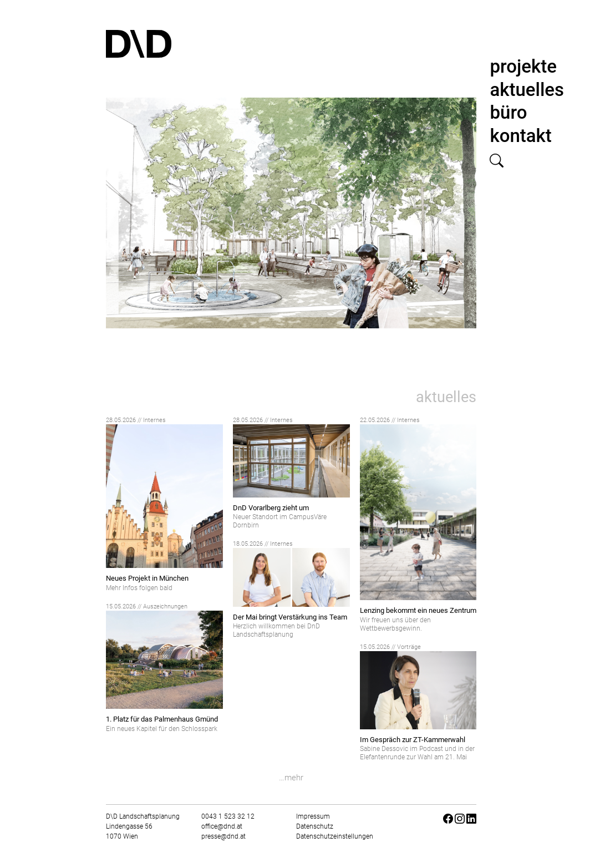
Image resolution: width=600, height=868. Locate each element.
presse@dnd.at (223, 836)
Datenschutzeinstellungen (335, 836)
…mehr (291, 778)
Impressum (313, 816)
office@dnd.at (222, 826)
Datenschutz (315, 826)
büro (508, 112)
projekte (523, 66)
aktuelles (527, 90)
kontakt (520, 136)
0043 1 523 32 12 (228, 816)
